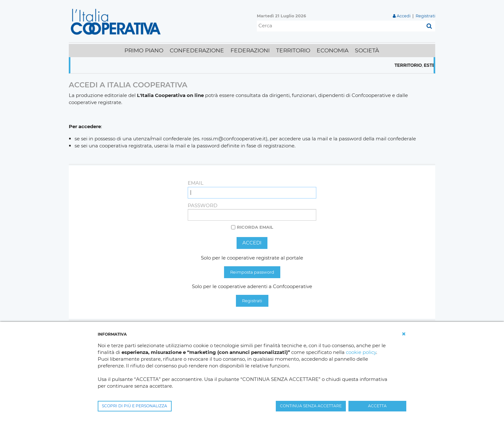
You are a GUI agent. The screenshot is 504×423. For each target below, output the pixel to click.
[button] (404, 334)
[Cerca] (340, 26)
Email (196, 183)
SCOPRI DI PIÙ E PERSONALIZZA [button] (135, 406)
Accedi (404, 16)
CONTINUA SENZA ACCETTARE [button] (311, 406)
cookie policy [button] (361, 352)
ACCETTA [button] (377, 406)
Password (203, 205)
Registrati (425, 16)
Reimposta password (252, 272)
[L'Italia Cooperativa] (117, 21)
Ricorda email (255, 227)
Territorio (413, 65)
